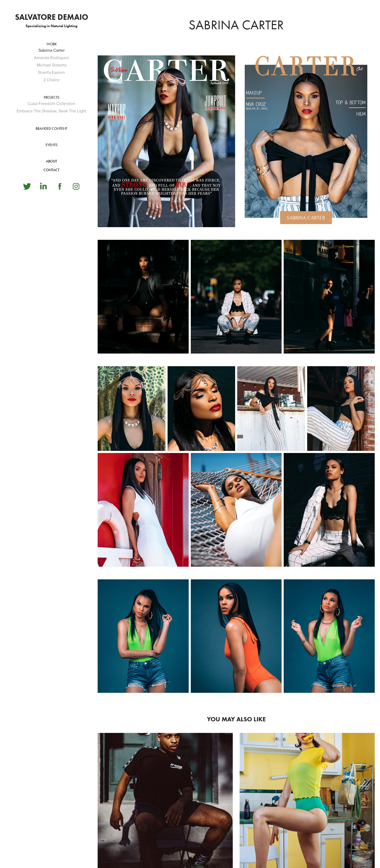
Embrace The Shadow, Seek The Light (51, 111)
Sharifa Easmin (51, 72)
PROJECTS (52, 97)
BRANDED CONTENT (51, 129)
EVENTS (52, 145)
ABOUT (51, 161)
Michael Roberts (52, 65)
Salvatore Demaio (52, 17)
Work (52, 44)
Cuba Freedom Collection (51, 103)
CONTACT (51, 170)
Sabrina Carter (52, 50)
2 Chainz (51, 80)
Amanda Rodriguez (51, 58)
